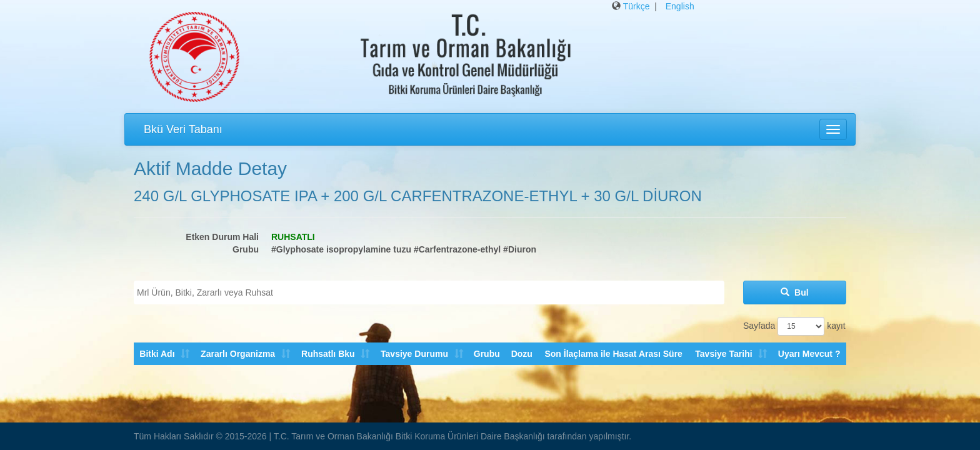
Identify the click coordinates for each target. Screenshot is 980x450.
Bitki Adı (157, 354)
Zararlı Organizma (238, 354)
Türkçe (637, 6)
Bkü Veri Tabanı (183, 129)
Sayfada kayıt (794, 326)
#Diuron (520, 249)
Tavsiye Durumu (414, 354)
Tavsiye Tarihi (723, 354)
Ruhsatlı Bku (327, 354)
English (680, 6)
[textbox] (432, 292)
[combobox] (429, 292)
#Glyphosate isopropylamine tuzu (341, 249)
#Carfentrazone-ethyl (457, 249)
